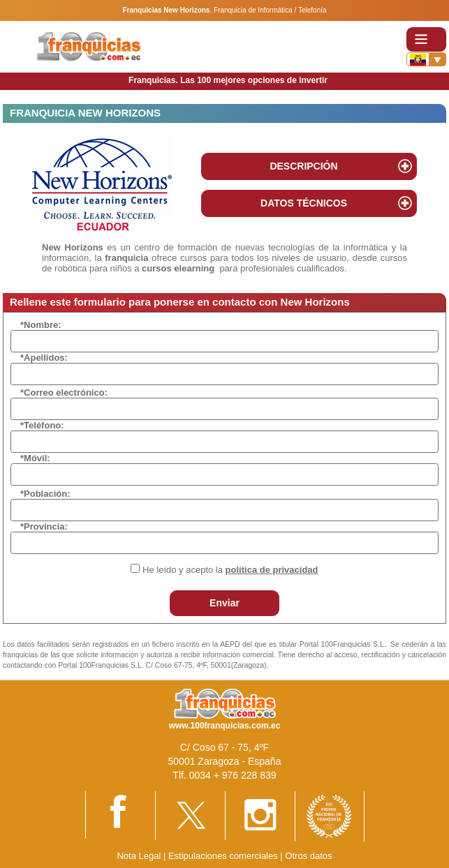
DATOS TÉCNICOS (304, 203)
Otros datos (308, 856)
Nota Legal (139, 856)
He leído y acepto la (230, 570)
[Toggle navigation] (426, 39)
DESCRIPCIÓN (303, 166)
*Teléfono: (42, 425)
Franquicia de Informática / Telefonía (270, 10)
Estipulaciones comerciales (224, 856)
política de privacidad (272, 570)
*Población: (45, 494)
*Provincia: (44, 526)
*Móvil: (35, 458)
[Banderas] (426, 59)
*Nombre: (41, 325)
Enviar (224, 603)
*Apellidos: (44, 358)
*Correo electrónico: (64, 392)
